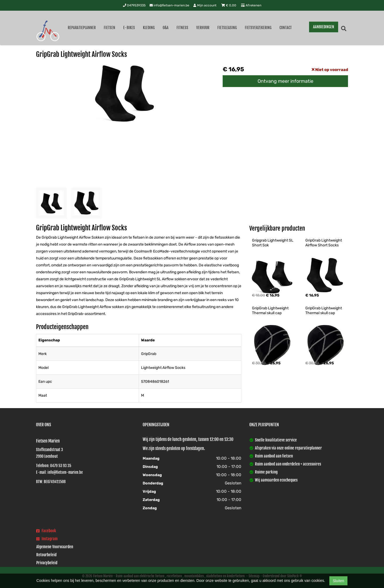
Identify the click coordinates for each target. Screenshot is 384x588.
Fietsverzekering (258, 28)
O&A (166, 28)
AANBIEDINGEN (324, 27)
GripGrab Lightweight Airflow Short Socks (324, 243)
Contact (286, 28)
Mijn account (205, 5)
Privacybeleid (47, 563)
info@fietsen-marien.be (169, 5)
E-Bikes (129, 28)
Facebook (46, 531)
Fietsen (109, 28)
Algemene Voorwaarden (55, 547)
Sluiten (339, 581)
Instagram (47, 539)
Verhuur (203, 28)
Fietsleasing (227, 28)
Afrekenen (251, 5)
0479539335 (134, 5)
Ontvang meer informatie (285, 81)
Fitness (182, 28)
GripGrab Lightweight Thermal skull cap (271, 311)
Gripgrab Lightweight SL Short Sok (273, 243)
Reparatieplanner (82, 28)
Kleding (149, 28)
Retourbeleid (46, 555)
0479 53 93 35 (61, 466)
